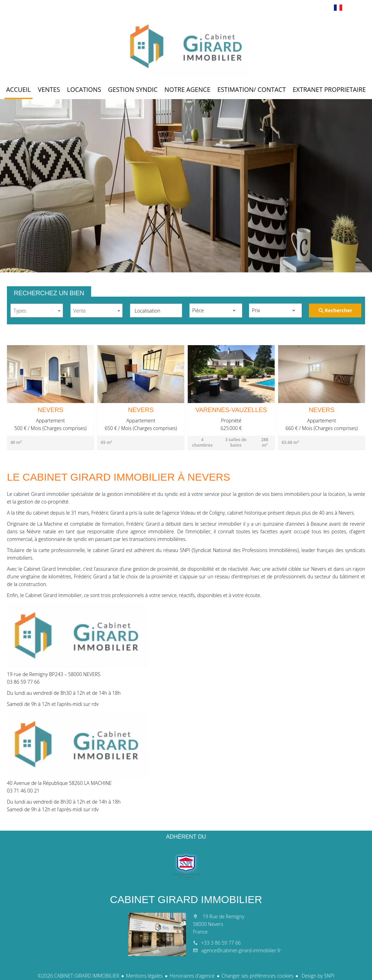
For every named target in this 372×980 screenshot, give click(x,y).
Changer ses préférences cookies (258, 976)
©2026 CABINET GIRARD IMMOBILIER (78, 976)
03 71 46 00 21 (23, 791)
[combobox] (37, 310)
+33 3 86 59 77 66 (221, 943)
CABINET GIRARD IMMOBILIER (186, 899)
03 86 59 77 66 (23, 682)
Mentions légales (144, 976)
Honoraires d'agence (192, 976)
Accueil (186, 46)
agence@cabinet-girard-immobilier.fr (241, 950)
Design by (317, 976)
